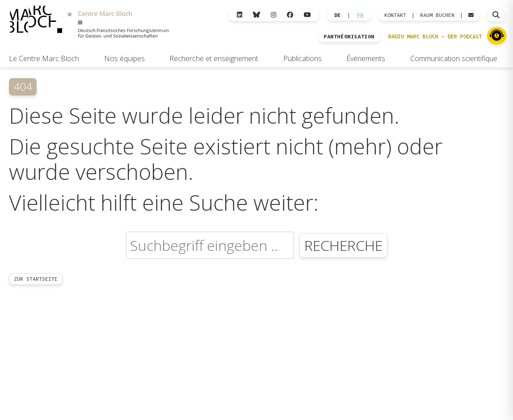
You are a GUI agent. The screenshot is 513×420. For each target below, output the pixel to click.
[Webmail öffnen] (471, 15)
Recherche (343, 245)
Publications (303, 58)
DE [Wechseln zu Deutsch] (337, 15)
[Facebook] (290, 15)
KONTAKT (395, 15)
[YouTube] (307, 15)
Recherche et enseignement (214, 58)
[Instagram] (273, 15)
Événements (366, 58)
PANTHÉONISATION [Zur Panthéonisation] (349, 37)
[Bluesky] (256, 15)
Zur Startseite (36, 279)
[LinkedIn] (240, 15)
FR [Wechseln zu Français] (360, 15)
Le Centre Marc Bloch (44, 58)
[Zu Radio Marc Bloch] (497, 36)
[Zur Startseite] (89, 23)
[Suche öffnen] (496, 15)
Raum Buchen (437, 15)
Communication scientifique (454, 58)
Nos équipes (124, 58)
